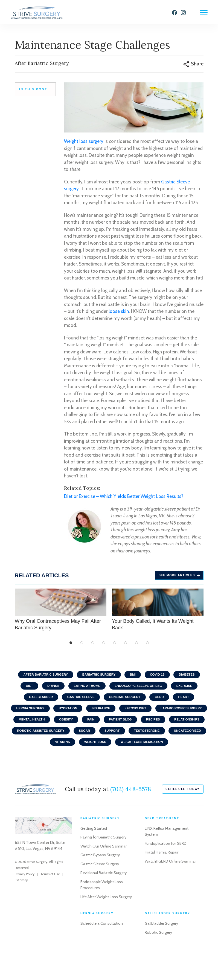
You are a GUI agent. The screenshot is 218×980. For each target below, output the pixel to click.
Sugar (162, 738)
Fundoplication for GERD (166, 864)
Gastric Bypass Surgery (101, 875)
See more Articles (179, 578)
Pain (155, 726)
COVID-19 (160, 678)
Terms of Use (50, 894)
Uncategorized (95, 750)
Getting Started (95, 849)
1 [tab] (71, 645)
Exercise (188, 690)
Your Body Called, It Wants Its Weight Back (158, 612)
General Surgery (125, 702)
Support (191, 738)
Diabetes (191, 678)
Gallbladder (37, 702)
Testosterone (53, 750)
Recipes (26, 738)
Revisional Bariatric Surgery (104, 893)
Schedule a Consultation (102, 950)
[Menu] (204, 13)
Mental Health (92, 726)
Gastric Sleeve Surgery (101, 884)
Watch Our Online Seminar (104, 867)
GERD (162, 702)
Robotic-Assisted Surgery (116, 738)
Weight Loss (167, 750)
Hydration (95, 714)
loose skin (119, 314)
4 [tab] (104, 645)
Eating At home (86, 690)
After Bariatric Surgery (42, 678)
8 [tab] (147, 645)
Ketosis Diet (166, 714)
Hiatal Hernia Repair (162, 873)
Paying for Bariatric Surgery (104, 858)
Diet (25, 690)
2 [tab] (82, 645)
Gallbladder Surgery (162, 950)
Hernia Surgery (55, 714)
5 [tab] (115, 645)
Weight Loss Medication (109, 762)
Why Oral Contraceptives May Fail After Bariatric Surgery (61, 612)
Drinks (50, 690)
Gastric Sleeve (79, 702)
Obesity (128, 726)
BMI (134, 678)
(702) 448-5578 (131, 809)
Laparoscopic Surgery (42, 726)
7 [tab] (136, 645)
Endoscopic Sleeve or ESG (140, 690)
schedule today (183, 809)
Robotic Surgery (159, 959)
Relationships (62, 738)
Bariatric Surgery (98, 678)
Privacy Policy (25, 894)
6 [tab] (126, 645)
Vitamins (133, 750)
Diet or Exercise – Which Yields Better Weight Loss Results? (124, 499)
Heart (188, 702)
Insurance (130, 714)
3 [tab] (93, 645)
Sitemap (22, 900)
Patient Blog (186, 726)
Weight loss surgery (84, 144)
